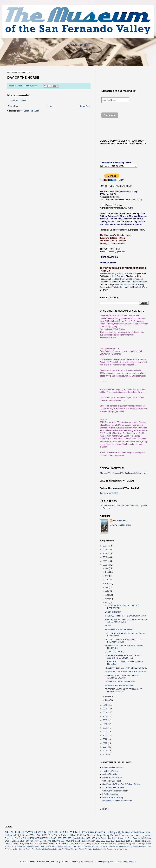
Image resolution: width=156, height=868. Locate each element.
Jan (107, 568)
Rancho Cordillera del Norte (125, 285)
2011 (105, 561)
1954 (113, 841)
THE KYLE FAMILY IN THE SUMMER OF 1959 (125, 616)
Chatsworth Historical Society (115, 791)
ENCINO (79, 832)
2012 (105, 565)
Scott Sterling (85, 844)
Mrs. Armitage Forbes (39, 844)
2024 (105, 747)
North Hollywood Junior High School (137, 844)
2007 (105, 546)
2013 (105, 705)
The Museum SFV (121, 521)
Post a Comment (19, 100)
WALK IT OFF (129, 846)
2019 (105, 728)
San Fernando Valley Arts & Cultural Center (121, 784)
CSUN (57, 835)
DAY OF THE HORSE (114, 652)
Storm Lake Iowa (55, 849)
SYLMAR (74, 844)
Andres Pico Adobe (111, 774)
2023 (105, 743)
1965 (88, 838)
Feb (107, 572)
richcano (113, 862)
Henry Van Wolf (111, 835)
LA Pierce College (93, 835)
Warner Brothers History (113, 798)
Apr (107, 580)
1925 (103, 841)
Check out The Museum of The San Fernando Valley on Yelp (124, 473)
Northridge (111, 832)
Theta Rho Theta (116, 846)
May (107, 583)
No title (108, 626)
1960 (128, 835)
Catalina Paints (130, 273)
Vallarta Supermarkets (123, 287)
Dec (107, 700)
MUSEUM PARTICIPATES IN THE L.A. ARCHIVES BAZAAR (122, 677)
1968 (44, 841)
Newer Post (13, 106)
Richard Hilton (69, 835)
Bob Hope (136, 841)
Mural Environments (134, 279)
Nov (107, 696)
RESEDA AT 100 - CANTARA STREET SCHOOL (126, 668)
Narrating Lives (141, 846)
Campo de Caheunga (112, 781)
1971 (123, 841)
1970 (49, 841)
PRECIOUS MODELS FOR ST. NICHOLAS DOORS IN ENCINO (124, 690)
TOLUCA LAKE (39, 835)
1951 (39, 841)
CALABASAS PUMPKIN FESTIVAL (120, 682)
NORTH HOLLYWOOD (21, 832)
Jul (107, 591)
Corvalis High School (142, 838)
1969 (118, 841)
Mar (107, 576)
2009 (105, 553)
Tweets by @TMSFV (109, 493)
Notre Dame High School (107, 838)
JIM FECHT (104, 846)
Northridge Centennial (13, 846)
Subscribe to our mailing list (119, 91)
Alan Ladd (94, 846)
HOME (105, 809)
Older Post (85, 106)
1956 (123, 835)
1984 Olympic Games (81, 846)
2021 (105, 735)
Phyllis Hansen (125, 832)
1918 (110, 844)
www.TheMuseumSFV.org (78, 53)
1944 (79, 835)
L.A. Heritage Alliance (112, 794)
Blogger (132, 862)
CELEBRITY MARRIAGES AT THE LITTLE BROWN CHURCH (123, 641)
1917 (70, 846)
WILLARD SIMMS (100, 844)
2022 (105, 739)
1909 (28, 841)
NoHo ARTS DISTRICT (59, 844)
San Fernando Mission (85, 841)
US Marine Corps (105, 849)
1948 (133, 835)
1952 (64, 838)
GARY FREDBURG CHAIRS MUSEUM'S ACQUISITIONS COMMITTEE (123, 657)
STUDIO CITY (62, 832)
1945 (138, 835)
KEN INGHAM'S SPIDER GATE (119, 630)
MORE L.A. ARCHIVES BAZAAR (119, 686)
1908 (65, 846)
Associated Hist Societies (113, 788)
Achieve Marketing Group (111, 273)
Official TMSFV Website (113, 768)
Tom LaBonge (57, 846)
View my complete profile (120, 525)
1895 (98, 841)
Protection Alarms (139, 282)
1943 (50, 835)
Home (49, 106)
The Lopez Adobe (110, 771)
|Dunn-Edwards (118, 276)
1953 (108, 841)
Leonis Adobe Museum (112, 777)
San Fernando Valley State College (37, 846)
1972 (93, 838)
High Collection (78, 838)
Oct (107, 602)
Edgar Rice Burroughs (120, 849)
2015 (105, 713)
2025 (105, 751)
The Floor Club (118, 279)
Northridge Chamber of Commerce (117, 801)
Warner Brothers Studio (15, 841)
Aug (107, 595)
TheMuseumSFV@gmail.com (78, 49)
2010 (105, 557)
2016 (105, 716)
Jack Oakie (117, 844)
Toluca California (91, 849)
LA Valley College (22, 838)
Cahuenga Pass (125, 838)
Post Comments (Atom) (29, 111)
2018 (105, 724)
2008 (105, 550)
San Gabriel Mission (40, 849)
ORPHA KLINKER (96, 832)
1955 (69, 838)
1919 (34, 841)
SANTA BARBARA (113, 612)
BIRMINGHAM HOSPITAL (63, 841)
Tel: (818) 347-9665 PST (78, 45)
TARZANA (139, 832)
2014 (105, 709)
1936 (59, 838)
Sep (107, 599)
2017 (105, 720)
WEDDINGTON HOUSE (45, 838)
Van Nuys (45, 832)
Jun (107, 587)
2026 (105, 755)
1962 (32, 838)
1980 (128, 841)
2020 (105, 732)
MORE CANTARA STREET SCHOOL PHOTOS (125, 672)
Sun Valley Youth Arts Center (73, 849)
